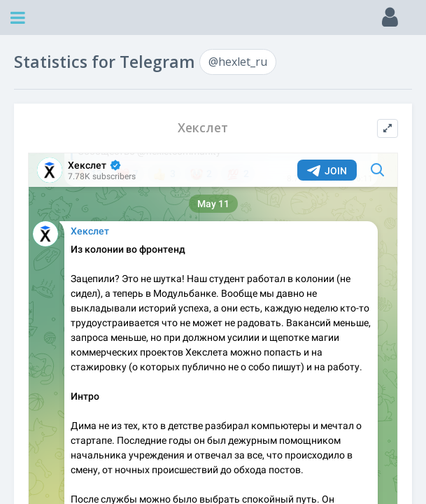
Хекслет (203, 128)
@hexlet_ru (238, 62)
